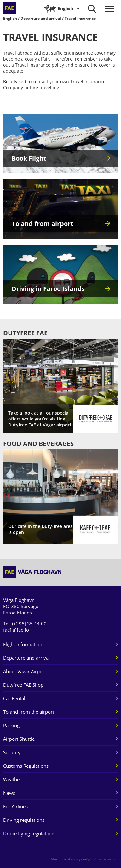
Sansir (112, 859)
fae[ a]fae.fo (16, 630)
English (65, 8)
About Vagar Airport (25, 671)
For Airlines (15, 806)
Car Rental (14, 698)
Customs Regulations (26, 766)
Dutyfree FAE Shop (23, 685)
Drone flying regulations (29, 833)
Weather (12, 779)
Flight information (23, 644)
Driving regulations (24, 820)
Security (12, 752)
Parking (11, 725)
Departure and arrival (41, 18)
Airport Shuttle (19, 739)
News (9, 793)
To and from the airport (29, 712)
